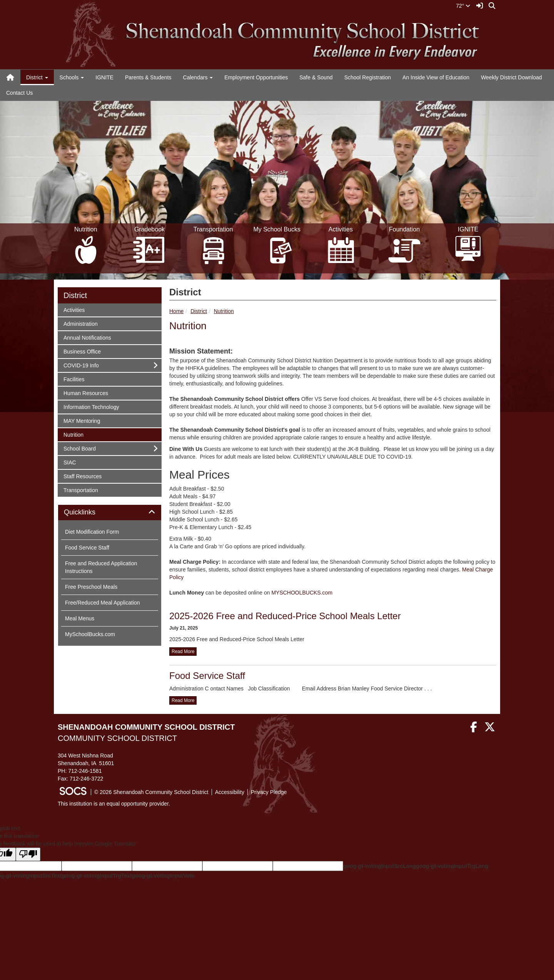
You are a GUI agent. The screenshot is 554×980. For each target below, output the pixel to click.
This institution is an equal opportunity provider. (114, 804)
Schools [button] (72, 77)
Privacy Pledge (269, 792)
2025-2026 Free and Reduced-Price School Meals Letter (285, 616)
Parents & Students (148, 77)
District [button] (37, 77)
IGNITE (104, 77)
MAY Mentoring (82, 420)
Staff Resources (82, 476)
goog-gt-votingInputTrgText (97, 876)
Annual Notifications (87, 337)
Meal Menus (80, 618)
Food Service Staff (207, 676)
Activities (74, 309)
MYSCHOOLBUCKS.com (302, 593)
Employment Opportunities (256, 77)
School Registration (368, 77)
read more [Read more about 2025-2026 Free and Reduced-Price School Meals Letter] (183, 652)
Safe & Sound (316, 77)
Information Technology (91, 406)
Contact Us (19, 93)
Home (176, 311)
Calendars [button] (198, 77)
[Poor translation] (28, 854)
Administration (80, 323)
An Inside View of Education (436, 77)
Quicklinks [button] (88, 512)
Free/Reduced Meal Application (103, 603)
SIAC (73, 462)
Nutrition (224, 311)
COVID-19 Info (81, 365)
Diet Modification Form (92, 532)
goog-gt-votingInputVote (163, 876)
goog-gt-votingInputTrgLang (452, 866)
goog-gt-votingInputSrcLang (380, 866)
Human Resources (86, 393)
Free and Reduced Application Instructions (101, 567)
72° (463, 6)
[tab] (110, 513)
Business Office (82, 351)
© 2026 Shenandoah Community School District (151, 792)
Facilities (74, 379)
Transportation (81, 490)
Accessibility (230, 792)
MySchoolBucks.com (90, 634)
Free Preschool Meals (91, 587)
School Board (79, 448)
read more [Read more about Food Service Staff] (183, 700)
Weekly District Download (511, 77)
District (199, 311)
